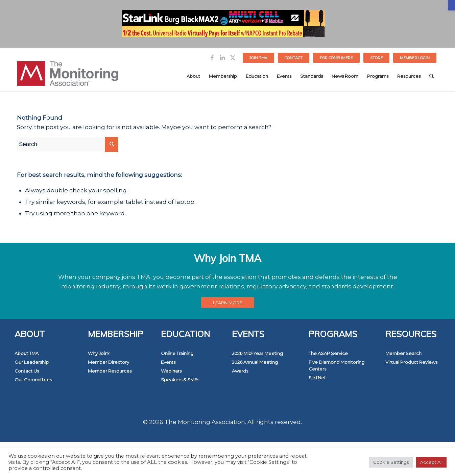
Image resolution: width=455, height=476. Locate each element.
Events (168, 362)
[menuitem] (259, 58)
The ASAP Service (328, 353)
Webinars (171, 371)
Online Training (177, 353)
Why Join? (99, 353)
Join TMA (258, 58)
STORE (376, 58)
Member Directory (109, 362)
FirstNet (317, 378)
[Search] (432, 76)
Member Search (403, 353)
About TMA (27, 353)
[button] (452, 5)
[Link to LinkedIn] (222, 58)
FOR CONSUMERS (336, 58)
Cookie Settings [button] (391, 462)
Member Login (415, 58)
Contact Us (27, 371)
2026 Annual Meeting (255, 362)
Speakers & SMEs (180, 380)
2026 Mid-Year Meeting (257, 353)
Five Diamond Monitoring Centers (337, 365)
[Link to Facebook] (212, 58)
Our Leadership (32, 362)
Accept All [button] (431, 462)
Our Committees (33, 380)
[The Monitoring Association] (68, 76)
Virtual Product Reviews (411, 362)
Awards (240, 371)
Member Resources (110, 371)
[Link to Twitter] (233, 58)
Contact (294, 58)
